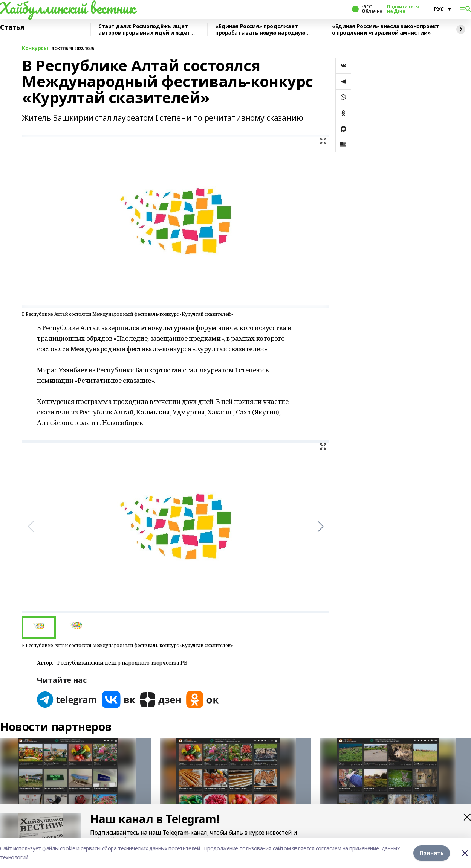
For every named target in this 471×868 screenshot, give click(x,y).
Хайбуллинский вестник (67, 8)
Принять (432, 853)
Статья (12, 27)
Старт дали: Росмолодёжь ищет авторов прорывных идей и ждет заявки (144, 30)
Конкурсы (35, 48)
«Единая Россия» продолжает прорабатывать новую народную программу (260, 30)
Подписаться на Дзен (403, 9)
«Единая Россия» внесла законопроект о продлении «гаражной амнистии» (385, 30)
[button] (320, 527)
